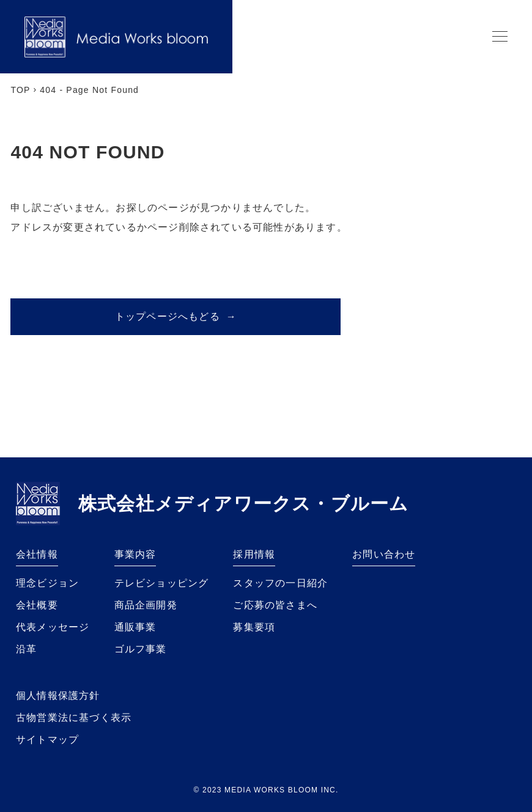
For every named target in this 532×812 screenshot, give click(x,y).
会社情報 (37, 554)
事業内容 (135, 554)
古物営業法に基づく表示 (74, 718)
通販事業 (135, 627)
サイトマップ (47, 740)
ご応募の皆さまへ (275, 605)
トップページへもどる (176, 316)
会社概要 (37, 605)
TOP (20, 90)
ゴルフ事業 (141, 649)
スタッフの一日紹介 (280, 583)
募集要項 (254, 627)
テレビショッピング (162, 583)
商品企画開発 (146, 605)
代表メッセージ (53, 627)
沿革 (26, 649)
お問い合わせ (384, 554)
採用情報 (254, 554)
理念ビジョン (47, 583)
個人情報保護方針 (58, 696)
